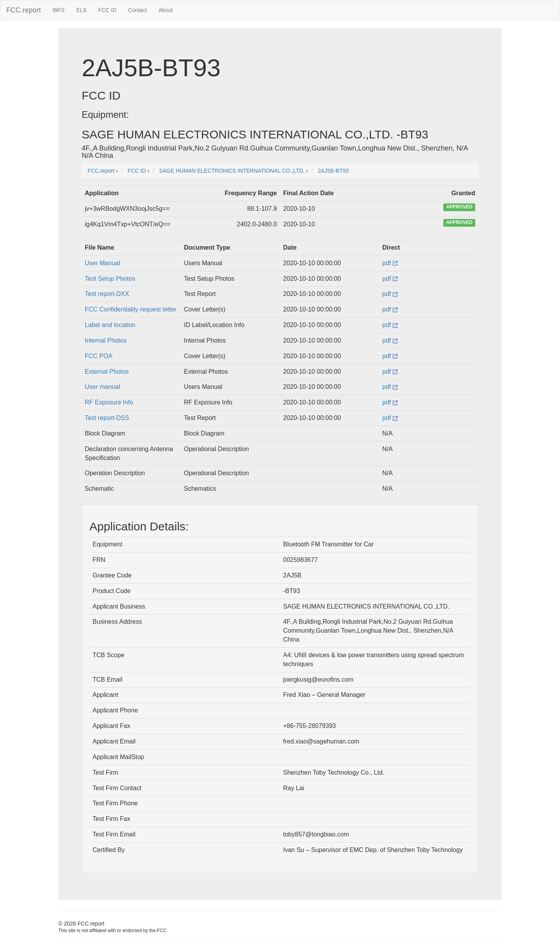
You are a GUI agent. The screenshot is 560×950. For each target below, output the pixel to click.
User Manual (102, 263)
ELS (81, 10)
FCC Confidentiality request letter (131, 309)
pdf (390, 263)
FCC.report (24, 10)
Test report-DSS (107, 418)
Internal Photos (106, 340)
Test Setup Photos (110, 279)
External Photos (107, 372)
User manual (102, 387)
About (166, 10)
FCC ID (108, 10)
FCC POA (99, 356)
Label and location (110, 325)
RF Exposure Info (109, 402)
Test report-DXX (107, 294)
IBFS (59, 10)
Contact (137, 10)
